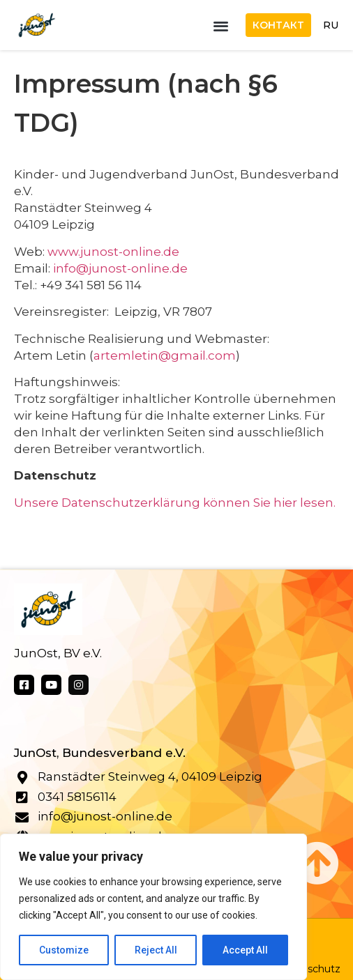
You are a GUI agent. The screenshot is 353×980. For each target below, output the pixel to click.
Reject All (156, 950)
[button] (221, 25)
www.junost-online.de (113, 252)
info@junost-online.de (120, 268)
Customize (64, 950)
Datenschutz (309, 969)
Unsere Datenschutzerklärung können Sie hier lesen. (175, 503)
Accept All (245, 950)
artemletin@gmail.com (165, 355)
